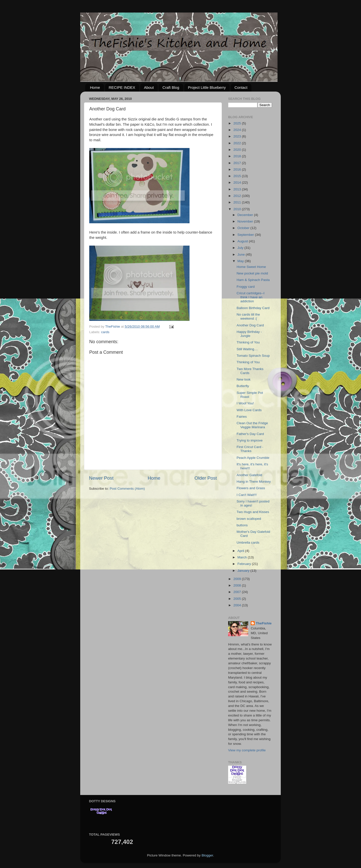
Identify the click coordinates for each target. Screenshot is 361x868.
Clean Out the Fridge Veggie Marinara (252, 425)
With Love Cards (249, 410)
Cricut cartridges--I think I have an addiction (251, 297)
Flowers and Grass (251, 488)
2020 (238, 150)
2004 (238, 605)
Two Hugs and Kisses (253, 512)
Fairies (242, 417)
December (246, 215)
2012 (238, 196)
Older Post (206, 478)
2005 (238, 599)
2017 (238, 163)
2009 (238, 579)
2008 (238, 585)
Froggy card (246, 287)
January (244, 571)
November (246, 221)
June (242, 255)
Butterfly (243, 386)
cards (105, 332)
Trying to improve (250, 440)
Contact (241, 87)
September (246, 235)
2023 (238, 136)
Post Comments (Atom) (127, 489)
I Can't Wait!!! (247, 495)
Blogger (207, 855)
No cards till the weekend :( (248, 316)
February (245, 564)
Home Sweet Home (251, 267)
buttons (242, 525)
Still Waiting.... (247, 349)
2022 (238, 143)
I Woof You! (245, 403)
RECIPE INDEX (122, 87)
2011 (238, 202)
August (243, 241)
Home (95, 87)
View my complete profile (247, 750)
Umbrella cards (248, 542)
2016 (238, 169)
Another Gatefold (249, 475)
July (241, 248)
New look (244, 379)
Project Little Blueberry (207, 87)
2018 (238, 156)
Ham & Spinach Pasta (253, 280)
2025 (238, 123)
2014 (238, 183)
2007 (238, 592)
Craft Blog (171, 87)
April (241, 551)
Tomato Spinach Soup (253, 356)
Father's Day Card (250, 434)
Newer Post (101, 478)
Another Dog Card (250, 325)
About (149, 87)
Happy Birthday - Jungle (249, 334)
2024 (238, 130)
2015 (238, 176)
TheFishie (264, 623)
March (243, 557)
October (244, 228)
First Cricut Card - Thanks (250, 449)
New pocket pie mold (252, 273)
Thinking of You (248, 342)
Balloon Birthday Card (253, 308)
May (241, 261)
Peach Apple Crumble (253, 458)
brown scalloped (249, 519)
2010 (238, 209)
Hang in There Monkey (254, 482)
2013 (238, 189)
